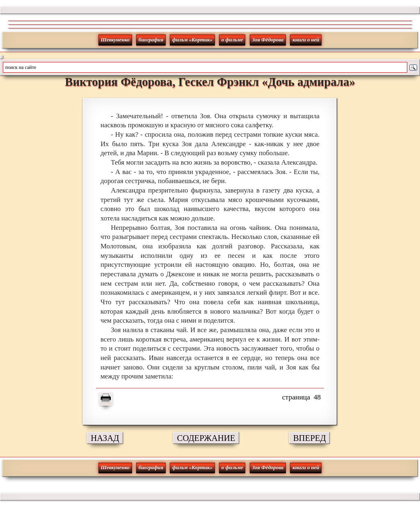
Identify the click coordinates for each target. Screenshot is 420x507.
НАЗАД (105, 438)
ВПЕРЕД (310, 438)
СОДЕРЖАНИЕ (206, 438)
